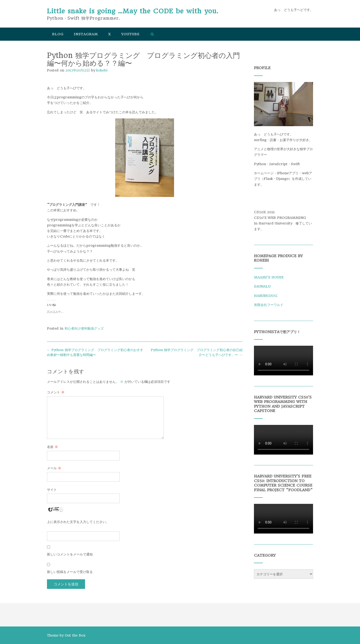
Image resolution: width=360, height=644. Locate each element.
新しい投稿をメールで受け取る (70, 572)
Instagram (86, 34)
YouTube (130, 34)
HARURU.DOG (266, 296)
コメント (56, 392)
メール (54, 468)
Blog (58, 34)
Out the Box (75, 635)
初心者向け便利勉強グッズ (84, 328)
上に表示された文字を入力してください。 (78, 522)
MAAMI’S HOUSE (269, 277)
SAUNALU (262, 286)
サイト (52, 490)
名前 (52, 447)
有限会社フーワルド (269, 305)
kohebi (102, 70)
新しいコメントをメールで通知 (70, 554)
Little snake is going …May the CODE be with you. (133, 11)
